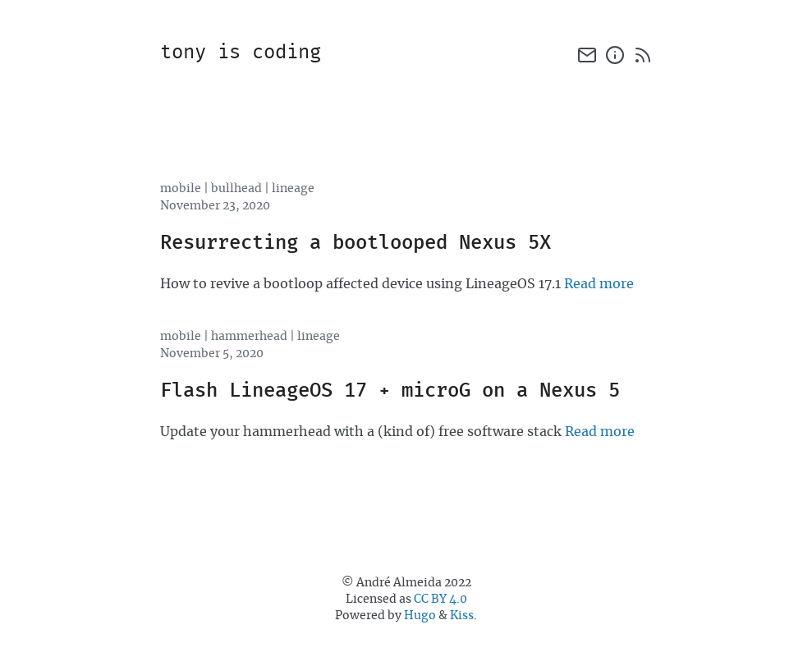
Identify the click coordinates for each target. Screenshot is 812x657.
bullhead (236, 189)
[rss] (643, 55)
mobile (181, 189)
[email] (587, 55)
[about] (615, 55)
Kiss (462, 616)
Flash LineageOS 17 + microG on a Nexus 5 (390, 391)
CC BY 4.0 (440, 600)
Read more (599, 284)
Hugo (420, 616)
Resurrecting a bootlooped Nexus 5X (356, 244)
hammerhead (249, 337)
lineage (293, 189)
